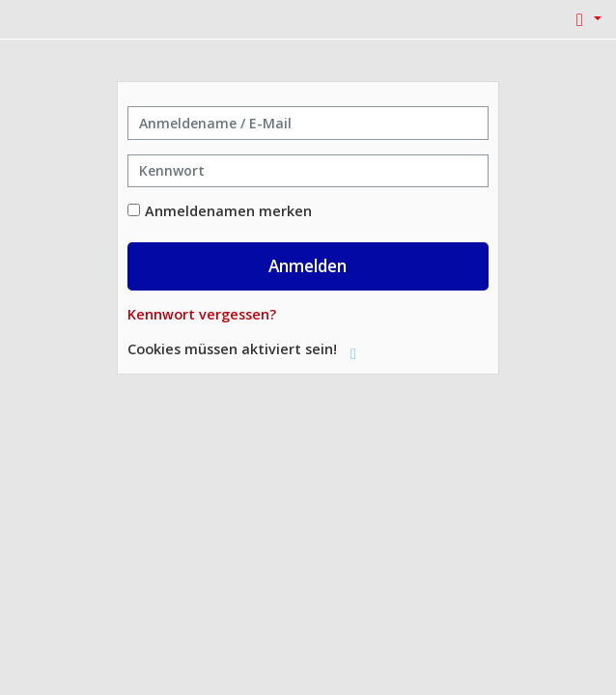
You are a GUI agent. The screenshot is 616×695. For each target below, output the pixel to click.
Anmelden (308, 265)
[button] (585, 19)
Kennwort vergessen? (202, 314)
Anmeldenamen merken (228, 211)
